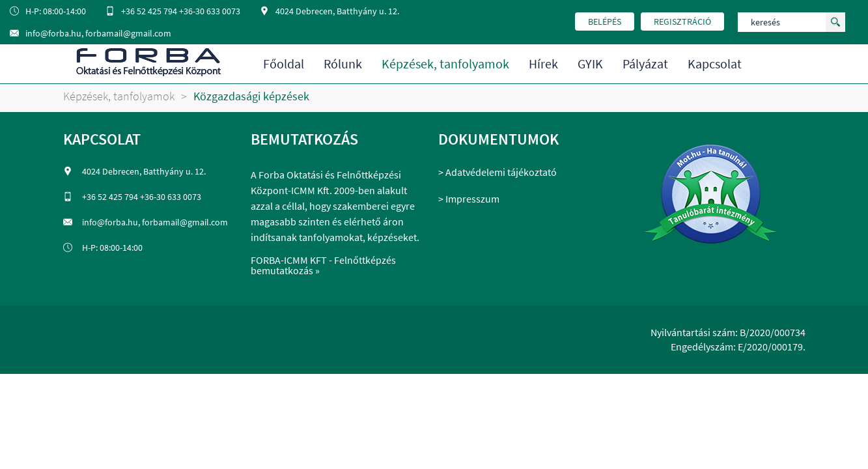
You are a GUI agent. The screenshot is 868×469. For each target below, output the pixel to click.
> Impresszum (469, 199)
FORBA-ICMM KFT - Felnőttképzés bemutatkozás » (323, 265)
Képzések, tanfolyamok (445, 64)
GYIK (590, 64)
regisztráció (682, 21)
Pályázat (645, 64)
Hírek (543, 64)
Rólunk (343, 64)
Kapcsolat (715, 64)
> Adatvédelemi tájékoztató (497, 172)
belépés (605, 21)
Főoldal (284, 64)
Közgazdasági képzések (251, 96)
